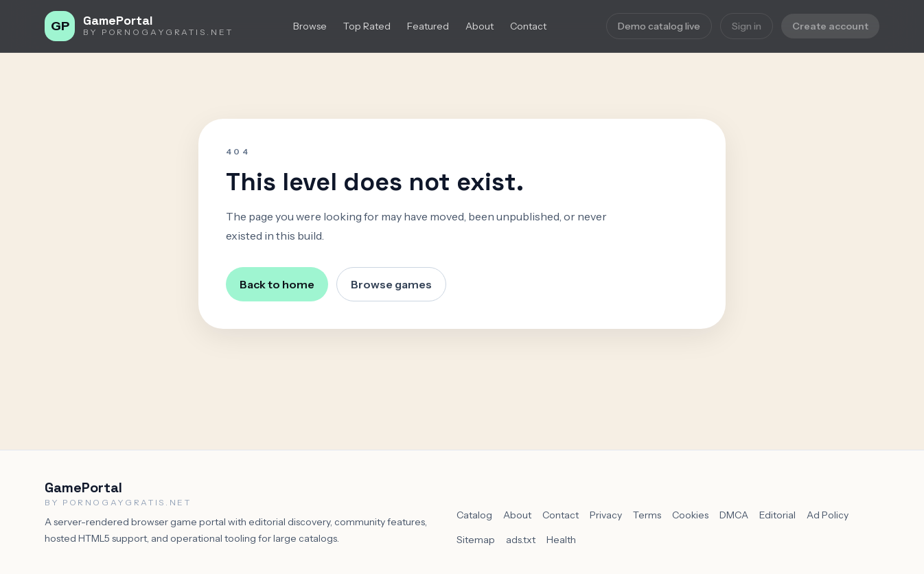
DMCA (734, 515)
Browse (310, 26)
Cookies (690, 515)
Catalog (474, 515)
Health (561, 540)
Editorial (777, 515)
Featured (428, 26)
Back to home (277, 284)
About (480, 26)
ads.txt (521, 540)
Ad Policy (828, 515)
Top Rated (367, 26)
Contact (528, 26)
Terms (647, 515)
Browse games (391, 284)
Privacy (606, 515)
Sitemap (476, 540)
